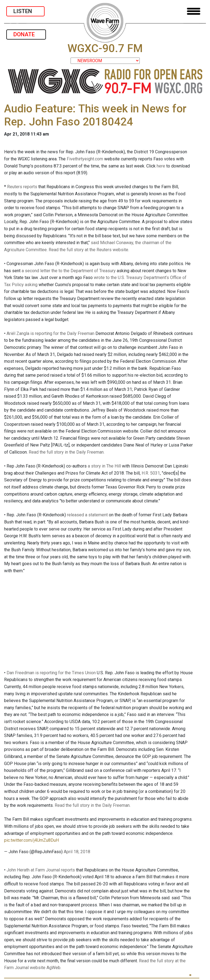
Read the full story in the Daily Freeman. (67, 452)
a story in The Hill (104, 466)
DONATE (26, 34)
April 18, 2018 (77, 852)
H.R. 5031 (151, 473)
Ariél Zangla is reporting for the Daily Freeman (50, 333)
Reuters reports (22, 187)
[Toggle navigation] (194, 11)
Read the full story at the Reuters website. (89, 250)
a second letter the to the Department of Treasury (69, 271)
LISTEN (25, 11)
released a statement (87, 515)
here (161, 166)
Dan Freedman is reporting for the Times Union (51, 673)
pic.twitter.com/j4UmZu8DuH (31, 840)
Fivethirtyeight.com (85, 159)
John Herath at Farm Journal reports (41, 870)
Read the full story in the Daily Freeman (92, 805)
